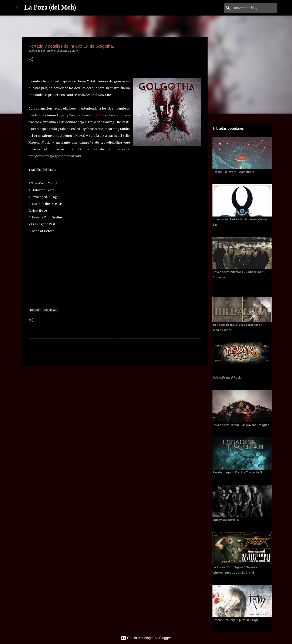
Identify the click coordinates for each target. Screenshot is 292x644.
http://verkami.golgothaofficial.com (55, 156)
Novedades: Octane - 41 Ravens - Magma (241, 425)
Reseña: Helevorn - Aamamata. (234, 172)
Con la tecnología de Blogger (146, 638)
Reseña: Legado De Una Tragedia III (237, 472)
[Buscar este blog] (255, 8)
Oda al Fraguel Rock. (227, 378)
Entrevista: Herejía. (226, 520)
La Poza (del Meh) (50, 8)
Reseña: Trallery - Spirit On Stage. (236, 620)
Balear (35, 310)
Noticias (50, 310)
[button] (31, 60)
